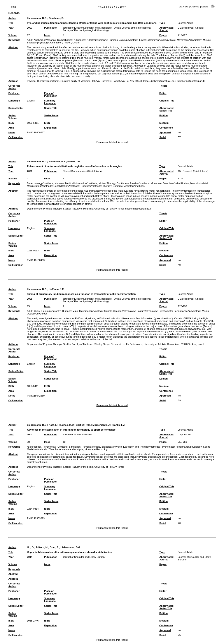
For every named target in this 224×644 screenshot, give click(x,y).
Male (173, 40)
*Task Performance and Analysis (66, 449)
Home (13, 7)
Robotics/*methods (91, 186)
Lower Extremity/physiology (154, 40)
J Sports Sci (184, 434)
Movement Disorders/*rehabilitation (170, 183)
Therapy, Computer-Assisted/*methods (124, 186)
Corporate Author (14, 87)
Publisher (14, 93)
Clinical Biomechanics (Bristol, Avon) (83, 171)
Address (13, 81)
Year (11, 28)
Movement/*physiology (189, 40)
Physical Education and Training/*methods (136, 447)
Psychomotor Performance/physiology (181, 447)
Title (11, 23)
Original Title (167, 101)
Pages (163, 35)
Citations (195, 7)
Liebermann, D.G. (37, 18)
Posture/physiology (147, 311)
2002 (30, 434)
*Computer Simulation (69, 447)
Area (11, 128)
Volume (13, 35)
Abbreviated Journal (166, 29)
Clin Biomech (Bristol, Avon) (193, 171)
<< (99, 7)
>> (125, 7)
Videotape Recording (96, 449)
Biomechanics (65, 40)
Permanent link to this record (112, 142)
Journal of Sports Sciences (77, 434)
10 (121, 7)
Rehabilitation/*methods (66, 186)
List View (183, 7)
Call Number (16, 137)
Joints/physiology (129, 40)
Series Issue (51, 115)
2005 (30, 299)
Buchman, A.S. (57, 161)
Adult (30, 40)
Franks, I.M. (74, 161)
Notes (12, 132)
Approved (165, 132)
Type (162, 23)
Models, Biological (102, 447)
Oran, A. (54, 547)
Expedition (50, 128)
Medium (164, 123)
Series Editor (16, 108)
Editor (163, 93)
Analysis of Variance (45, 40)
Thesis (163, 86)
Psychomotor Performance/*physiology (180, 311)
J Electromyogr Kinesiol (191, 28)
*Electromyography (97, 40)
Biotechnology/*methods (40, 183)
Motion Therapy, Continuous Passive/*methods (124, 183)
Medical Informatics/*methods (81, 183)
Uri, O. (31, 547)
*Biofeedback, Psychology (41, 447)
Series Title (51, 108)
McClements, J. (101, 425)
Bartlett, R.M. (83, 425)
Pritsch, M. (42, 547)
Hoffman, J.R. (57, 289)
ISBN (47, 123)
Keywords (14, 40)
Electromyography (51, 311)
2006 (30, 171)
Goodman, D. (56, 18)
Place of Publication (51, 94)
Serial (163, 137)
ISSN (11, 123)
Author (12, 18)
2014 (30, 557)
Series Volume (13, 117)
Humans (113, 40)
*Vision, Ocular (72, 43)
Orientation (56, 43)
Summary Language (50, 102)
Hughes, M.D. (67, 425)
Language (14, 101)
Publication (51, 28)
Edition (163, 115)
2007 (30, 28)
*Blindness (80, 40)
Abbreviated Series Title (166, 109)
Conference (166, 128)
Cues (37, 311)
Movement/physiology (91, 311)
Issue (47, 35)
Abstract (13, 47)
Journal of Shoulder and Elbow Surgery (84, 557)
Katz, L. (53, 425)
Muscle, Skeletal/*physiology (120, 311)
